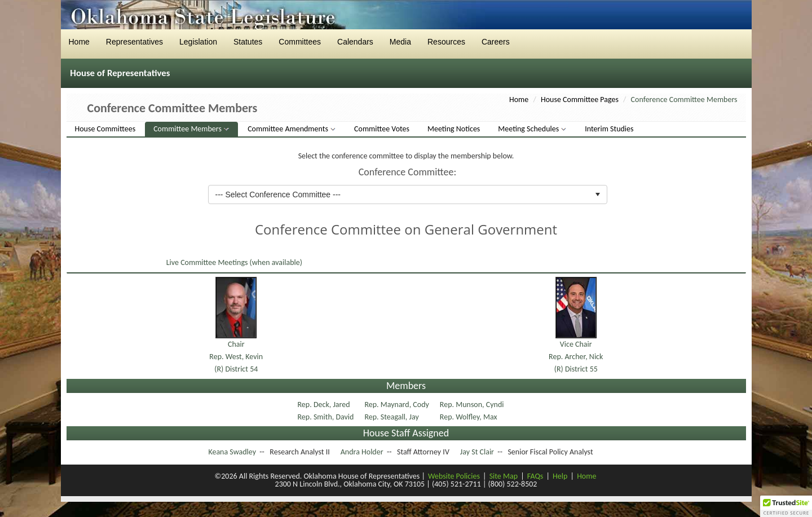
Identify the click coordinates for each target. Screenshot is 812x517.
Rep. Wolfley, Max (469, 417)
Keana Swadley (232, 452)
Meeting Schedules (529, 129)
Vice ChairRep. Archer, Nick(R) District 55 (576, 357)
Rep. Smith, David (327, 417)
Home (519, 100)
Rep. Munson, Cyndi (473, 405)
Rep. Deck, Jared (325, 405)
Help (560, 476)
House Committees (105, 129)
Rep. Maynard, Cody (398, 405)
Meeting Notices (454, 129)
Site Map (504, 476)
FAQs (535, 476)
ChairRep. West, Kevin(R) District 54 (236, 357)
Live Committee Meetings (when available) (233, 262)
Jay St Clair (477, 452)
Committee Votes (382, 129)
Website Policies (454, 476)
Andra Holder (362, 452)
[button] (786, 506)
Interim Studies (609, 129)
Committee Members (188, 129)
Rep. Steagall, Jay (392, 417)
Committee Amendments (289, 129)
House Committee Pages (580, 100)
